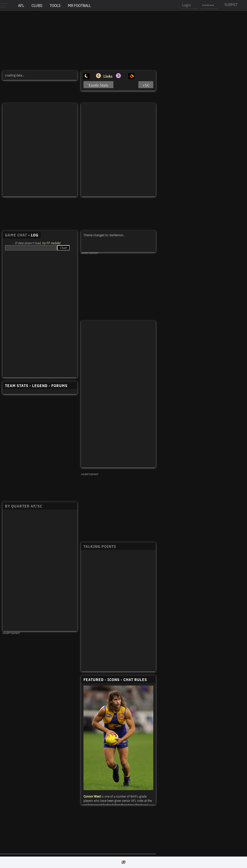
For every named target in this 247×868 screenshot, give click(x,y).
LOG (35, 235)
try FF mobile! (51, 243)
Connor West (92, 796)
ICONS (114, 680)
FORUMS (59, 386)
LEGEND (40, 386)
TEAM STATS (17, 386)
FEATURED (94, 680)
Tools (55, 5)
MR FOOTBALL (79, 5)
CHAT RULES (135, 680)
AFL (21, 5)
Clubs (37, 5)
